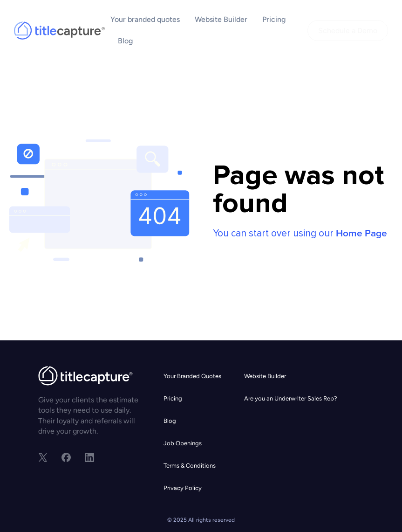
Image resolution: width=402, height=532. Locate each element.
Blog (125, 41)
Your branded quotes (145, 19)
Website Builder (221, 19)
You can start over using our (300, 233)
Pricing (274, 19)
